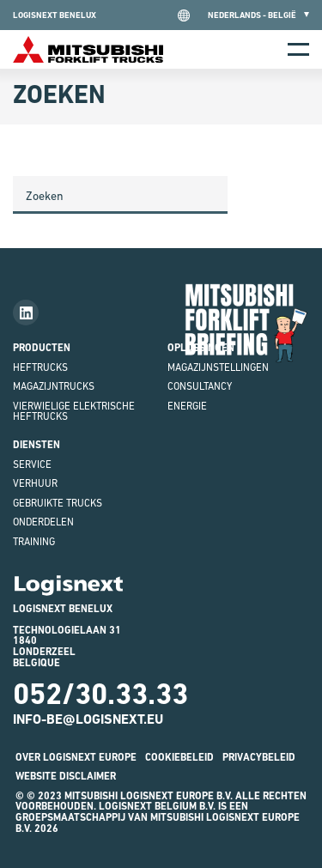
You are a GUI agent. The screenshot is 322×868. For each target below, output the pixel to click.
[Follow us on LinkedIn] (26, 313)
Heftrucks (40, 367)
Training (34, 542)
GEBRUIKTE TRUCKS (58, 503)
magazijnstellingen (218, 367)
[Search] (120, 195)
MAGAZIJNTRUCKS (54, 386)
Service (32, 464)
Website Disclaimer (66, 776)
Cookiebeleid (179, 757)
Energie (187, 406)
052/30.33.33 (100, 694)
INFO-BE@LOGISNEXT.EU (88, 719)
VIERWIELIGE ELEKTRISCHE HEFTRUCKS (74, 412)
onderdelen (43, 522)
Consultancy (200, 386)
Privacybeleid (259, 757)
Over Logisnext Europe (76, 757)
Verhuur (35, 483)
